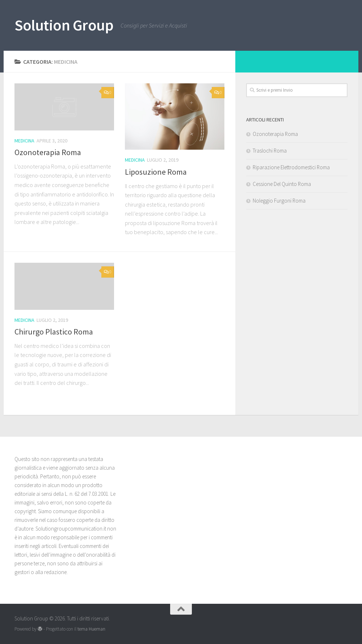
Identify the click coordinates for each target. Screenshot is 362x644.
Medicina (24, 141)
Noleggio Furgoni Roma (279, 201)
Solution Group (64, 25)
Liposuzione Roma (156, 172)
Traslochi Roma (270, 151)
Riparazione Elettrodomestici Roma (291, 167)
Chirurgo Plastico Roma (54, 332)
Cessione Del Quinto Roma (282, 184)
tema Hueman (91, 629)
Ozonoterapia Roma (48, 152)
